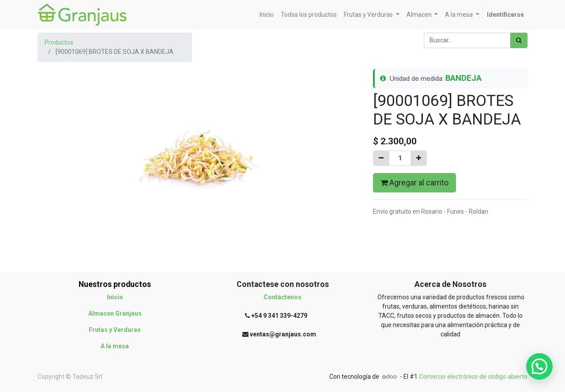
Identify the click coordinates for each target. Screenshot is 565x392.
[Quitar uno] (381, 158)
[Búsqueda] (519, 40)
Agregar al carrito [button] (414, 183)
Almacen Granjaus (115, 313)
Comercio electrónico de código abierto (473, 377)
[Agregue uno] (419, 158)
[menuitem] (267, 15)
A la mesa (115, 346)
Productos (59, 42)
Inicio (115, 297)
